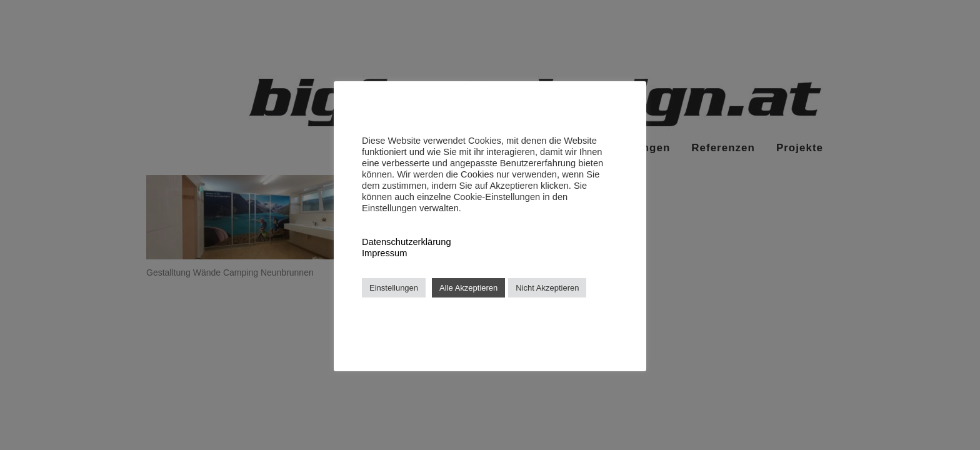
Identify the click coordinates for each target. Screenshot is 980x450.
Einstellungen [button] (394, 288)
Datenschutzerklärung (407, 242)
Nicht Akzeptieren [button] (547, 288)
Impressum (384, 253)
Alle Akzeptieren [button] (468, 288)
